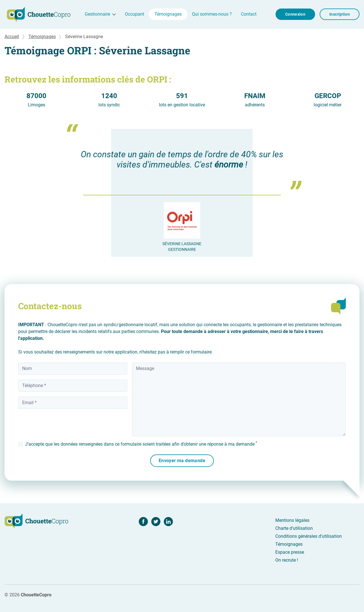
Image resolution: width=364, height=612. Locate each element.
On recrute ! (287, 560)
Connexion (295, 14)
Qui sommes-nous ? (212, 14)
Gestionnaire (97, 14)
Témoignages (168, 14)
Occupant (135, 14)
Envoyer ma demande (182, 461)
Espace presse (290, 552)
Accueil (12, 37)
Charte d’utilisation (294, 528)
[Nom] (73, 369)
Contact (249, 14)
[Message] (239, 399)
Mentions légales (292, 520)
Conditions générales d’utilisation (309, 536)
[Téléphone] (73, 386)
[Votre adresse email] (73, 403)
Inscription (340, 14)
